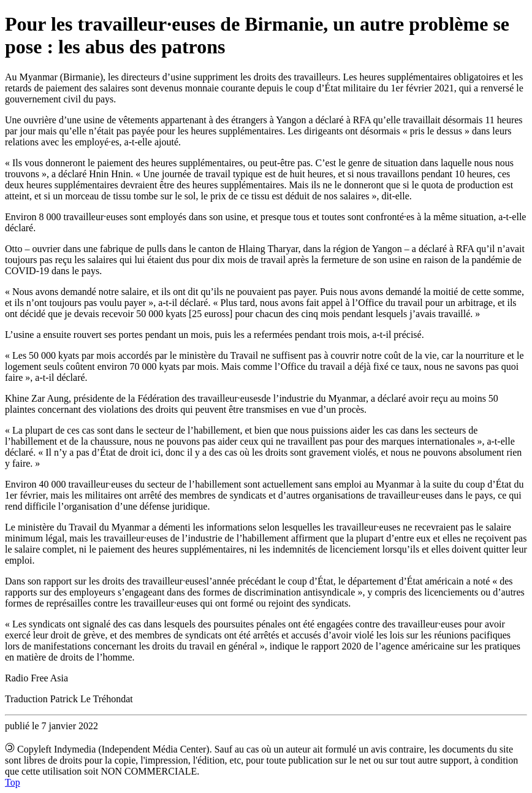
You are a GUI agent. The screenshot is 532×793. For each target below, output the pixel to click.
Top (13, 782)
